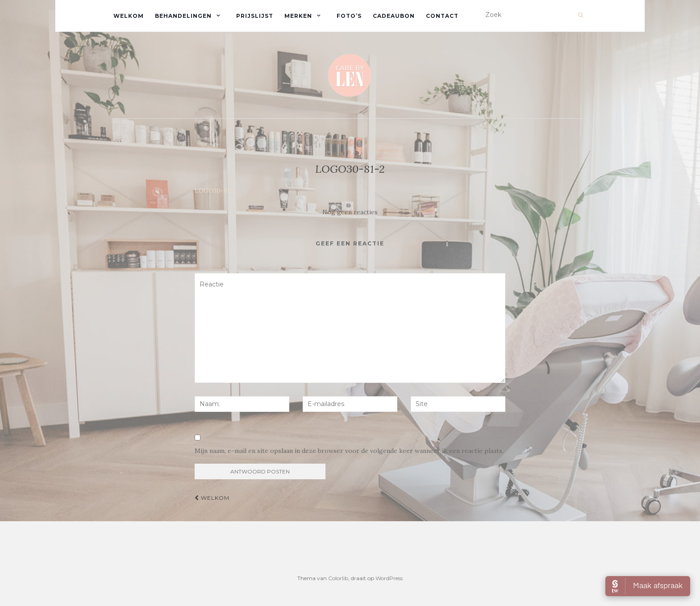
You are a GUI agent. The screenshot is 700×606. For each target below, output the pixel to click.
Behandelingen (183, 16)
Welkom (129, 16)
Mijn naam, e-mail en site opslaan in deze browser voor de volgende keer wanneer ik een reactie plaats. (349, 451)
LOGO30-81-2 (215, 191)
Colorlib (338, 578)
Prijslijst (255, 16)
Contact (442, 16)
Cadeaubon (394, 16)
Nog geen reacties (350, 212)
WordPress (389, 578)
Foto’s (349, 16)
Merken (298, 16)
